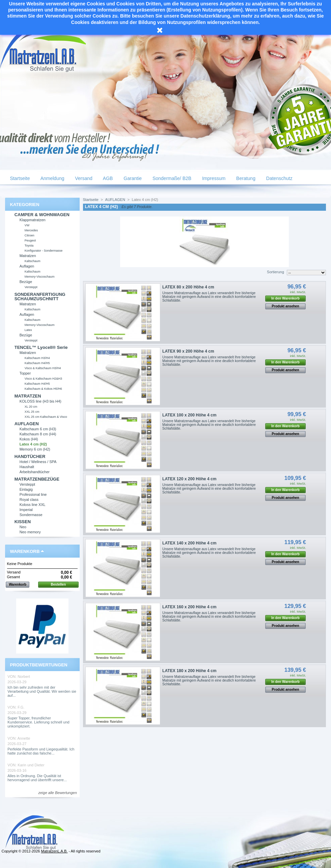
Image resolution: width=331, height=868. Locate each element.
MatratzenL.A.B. (54, 851)
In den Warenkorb (285, 298)
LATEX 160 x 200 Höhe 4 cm (189, 607)
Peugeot (30, 240)
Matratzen (28, 256)
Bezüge (26, 282)
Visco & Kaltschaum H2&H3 (43, 379)
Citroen (30, 235)
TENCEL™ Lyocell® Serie (41, 347)
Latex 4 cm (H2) (33, 444)
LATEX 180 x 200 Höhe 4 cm (189, 671)
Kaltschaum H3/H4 (37, 358)
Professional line (33, 494)
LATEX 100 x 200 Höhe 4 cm (189, 415)
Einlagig (26, 489)
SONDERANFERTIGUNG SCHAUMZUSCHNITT (40, 297)
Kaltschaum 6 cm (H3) (38, 429)
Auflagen (27, 266)
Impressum (213, 178)
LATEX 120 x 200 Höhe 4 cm (189, 479)
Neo (23, 527)
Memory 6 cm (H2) (35, 449)
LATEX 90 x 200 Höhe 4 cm (188, 351)
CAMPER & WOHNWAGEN (42, 215)
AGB (107, 178)
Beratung (245, 178)
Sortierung (275, 272)
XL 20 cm (31, 407)
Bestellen (58, 584)
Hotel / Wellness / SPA (38, 462)
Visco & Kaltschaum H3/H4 (43, 368)
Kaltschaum (33, 261)
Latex (28, 330)
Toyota (29, 246)
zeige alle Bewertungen (57, 793)
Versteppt (31, 287)
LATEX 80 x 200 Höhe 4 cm (188, 287)
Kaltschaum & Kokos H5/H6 (43, 389)
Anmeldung (52, 178)
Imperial (26, 510)
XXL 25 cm (32, 412)
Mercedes (31, 230)
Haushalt (27, 467)
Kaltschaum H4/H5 (37, 363)
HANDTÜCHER (30, 456)
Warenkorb (25, 551)
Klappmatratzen (33, 220)
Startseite (19, 178)
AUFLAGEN (27, 424)
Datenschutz (279, 178)
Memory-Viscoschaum (40, 277)
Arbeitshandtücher (35, 472)
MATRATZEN (28, 396)
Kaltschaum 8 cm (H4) (38, 434)
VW (27, 225)
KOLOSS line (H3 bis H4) (40, 401)
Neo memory (30, 532)
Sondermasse (31, 515)
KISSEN (23, 522)
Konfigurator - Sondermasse (44, 251)
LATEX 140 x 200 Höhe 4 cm (189, 543)
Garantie (132, 178)
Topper (25, 373)
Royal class (29, 500)
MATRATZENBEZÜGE (37, 479)
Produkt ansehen (285, 306)
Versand (83, 178)
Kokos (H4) (29, 439)
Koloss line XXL (33, 505)
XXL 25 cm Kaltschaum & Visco (46, 417)
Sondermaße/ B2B (171, 178)
